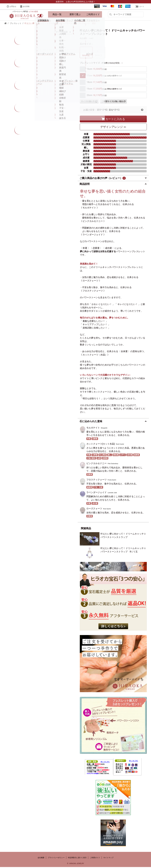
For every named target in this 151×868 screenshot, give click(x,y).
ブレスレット (16, 24)
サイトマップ (108, 859)
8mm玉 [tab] (99, 53)
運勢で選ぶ (75, 15)
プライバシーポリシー (56, 859)
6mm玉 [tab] (86, 53)
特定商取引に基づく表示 (77, 859)
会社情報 (25, 6)
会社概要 (41, 859)
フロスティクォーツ (96, 481)
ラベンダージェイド (96, 493)
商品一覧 (57, 15)
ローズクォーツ (94, 510)
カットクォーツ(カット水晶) (101, 445)
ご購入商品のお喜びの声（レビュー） (103, 179)
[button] (142, 111)
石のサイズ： (87, 45)
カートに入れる (113, 120)
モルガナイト (93, 429)
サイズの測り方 (89, 102)
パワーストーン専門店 (25, 12)
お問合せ (12, 6)
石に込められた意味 (91, 422)
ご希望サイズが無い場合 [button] (113, 102)
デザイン (113, 128)
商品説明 (85, 185)
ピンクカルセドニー (96, 464)
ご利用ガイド (93, 15)
